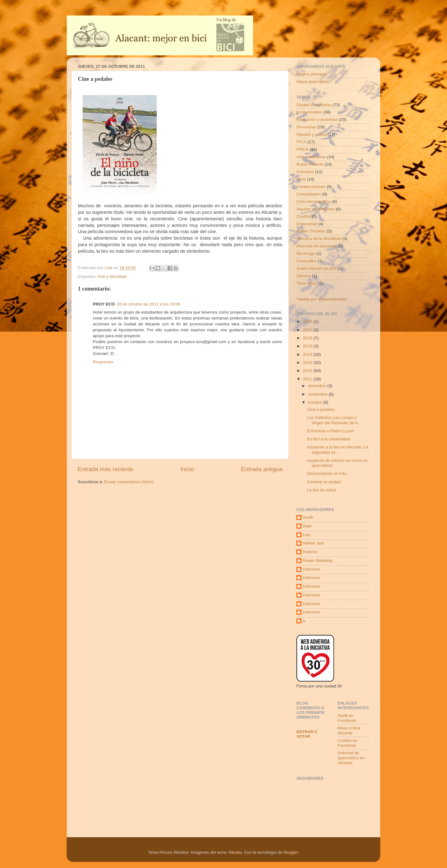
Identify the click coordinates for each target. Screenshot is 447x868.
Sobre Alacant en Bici (316, 268)
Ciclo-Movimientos (314, 202)
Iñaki (307, 526)
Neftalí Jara (313, 543)
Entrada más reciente (106, 469)
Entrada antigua (262, 469)
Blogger (291, 852)
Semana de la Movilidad (319, 239)
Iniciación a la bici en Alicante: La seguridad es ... (338, 450)
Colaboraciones (311, 187)
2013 (308, 363)
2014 (308, 354)
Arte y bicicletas (112, 276)
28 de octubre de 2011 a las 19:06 (149, 304)
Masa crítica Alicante (349, 730)
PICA (301, 142)
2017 (308, 330)
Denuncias (306, 127)
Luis (307, 535)
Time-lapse (307, 283)
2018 (308, 321)
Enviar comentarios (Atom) (129, 482)
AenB (308, 517)
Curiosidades (309, 194)
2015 (308, 346)
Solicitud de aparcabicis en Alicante (351, 758)
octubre (316, 402)
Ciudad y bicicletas (314, 105)
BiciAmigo (306, 253)
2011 (308, 379)
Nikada (235, 852)
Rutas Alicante (310, 164)
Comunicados (309, 112)
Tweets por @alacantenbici (322, 299)
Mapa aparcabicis (313, 82)
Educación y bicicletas (317, 119)
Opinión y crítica (312, 134)
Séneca (304, 276)
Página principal (311, 74)
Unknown (311, 569)
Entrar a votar (307, 734)
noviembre (318, 394)
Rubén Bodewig (317, 560)
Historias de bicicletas (317, 246)
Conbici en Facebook (348, 743)
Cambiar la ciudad (324, 482)
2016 (308, 338)
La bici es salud (321, 490)
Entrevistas (307, 224)
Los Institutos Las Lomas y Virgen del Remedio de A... (334, 420)
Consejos (305, 172)
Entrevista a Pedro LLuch (331, 431)
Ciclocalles (307, 261)
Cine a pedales (321, 409)
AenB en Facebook (347, 718)
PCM (301, 179)
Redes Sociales (311, 231)
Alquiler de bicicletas (316, 209)
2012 (308, 371)
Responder (103, 362)
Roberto (310, 552)
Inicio (187, 469)
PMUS (303, 149)
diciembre (318, 386)
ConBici (304, 216)
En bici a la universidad (329, 439)
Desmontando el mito (327, 473)
